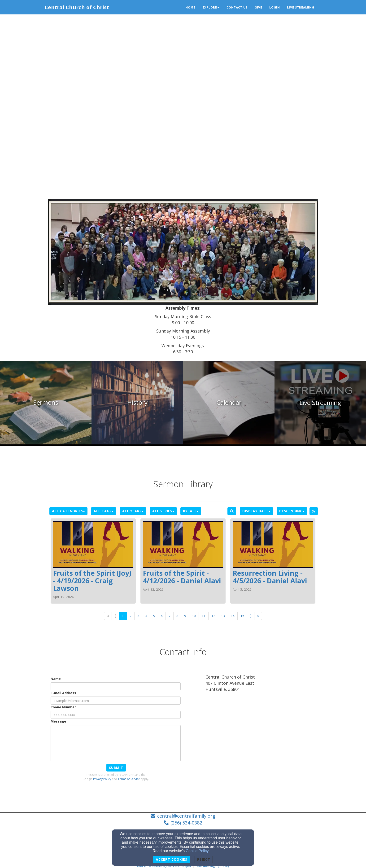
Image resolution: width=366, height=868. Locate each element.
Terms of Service (129, 779)
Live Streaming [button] (301, 7)
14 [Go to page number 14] (233, 616)
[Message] (116, 743)
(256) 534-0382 (186, 823)
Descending (292, 511)
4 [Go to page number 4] (146, 616)
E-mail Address (63, 693)
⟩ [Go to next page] (251, 616)
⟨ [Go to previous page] (115, 616)
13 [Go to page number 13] (223, 616)
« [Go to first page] (108, 616)
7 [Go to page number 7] (170, 616)
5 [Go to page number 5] (154, 616)
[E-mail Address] (116, 701)
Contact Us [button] (237, 7)
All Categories (68, 511)
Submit (116, 768)
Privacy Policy (102, 779)
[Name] (116, 686)
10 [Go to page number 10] (194, 616)
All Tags (104, 511)
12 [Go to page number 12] (213, 616)
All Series (163, 511)
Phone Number (63, 707)
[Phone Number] (116, 715)
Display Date (256, 511)
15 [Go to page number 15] (242, 616)
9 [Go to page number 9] (185, 616)
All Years (133, 511)
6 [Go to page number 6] (162, 616)
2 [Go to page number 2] (131, 616)
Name (56, 679)
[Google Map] (262, 731)
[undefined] (46, 403)
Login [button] (275, 7)
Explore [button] (211, 7)
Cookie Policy (197, 851)
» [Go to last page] (258, 616)
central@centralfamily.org (186, 816)
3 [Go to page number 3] (138, 616)
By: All (191, 511)
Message (58, 721)
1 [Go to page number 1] (123, 616)
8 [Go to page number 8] (177, 616)
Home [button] (190, 7)
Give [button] (258, 7)
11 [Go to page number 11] (204, 616)
